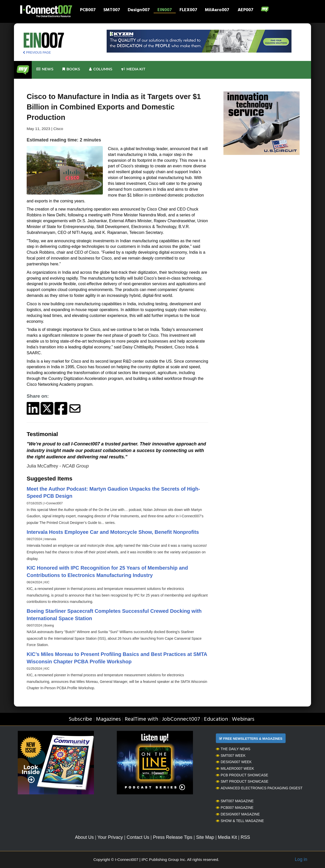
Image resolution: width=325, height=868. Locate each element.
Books (71, 69)
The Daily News (233, 749)
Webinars (243, 719)
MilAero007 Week (235, 768)
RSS (245, 837)
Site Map (205, 837)
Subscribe (80, 719)
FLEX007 (188, 10)
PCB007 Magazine (235, 808)
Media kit (133, 69)
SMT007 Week (231, 756)
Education (216, 719)
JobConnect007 (181, 719)
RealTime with (141, 719)
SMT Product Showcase (242, 781)
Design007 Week (234, 762)
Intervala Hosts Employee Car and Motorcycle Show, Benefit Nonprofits (113, 532)
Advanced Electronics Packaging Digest (259, 788)
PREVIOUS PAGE (37, 53)
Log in (301, 859)
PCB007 (88, 10)
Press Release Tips (173, 837)
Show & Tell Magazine (240, 821)
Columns (101, 69)
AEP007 (246, 10)
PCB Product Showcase (242, 775)
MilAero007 (217, 10)
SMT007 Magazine (235, 801)
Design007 (139, 10)
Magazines (108, 719)
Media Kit (227, 837)
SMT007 (112, 10)
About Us (84, 837)
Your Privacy (110, 837)
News (45, 69)
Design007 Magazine (238, 814)
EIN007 (165, 10)
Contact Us (138, 837)
